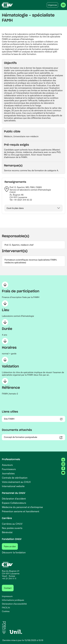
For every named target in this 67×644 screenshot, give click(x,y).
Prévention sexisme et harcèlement (21, 511)
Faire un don (11, 546)
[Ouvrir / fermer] (33, 208)
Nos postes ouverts (12, 528)
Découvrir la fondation (14, 552)
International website (13, 486)
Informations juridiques (13, 600)
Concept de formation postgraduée (34, 437)
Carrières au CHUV (12, 524)
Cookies (6, 611)
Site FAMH (22, 419)
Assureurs (7, 465)
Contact (8, 588)
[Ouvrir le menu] (63, 5)
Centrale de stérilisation (15, 478)
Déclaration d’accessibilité (14, 604)
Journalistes (8, 473)
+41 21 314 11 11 (9, 578)
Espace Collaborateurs (14, 503)
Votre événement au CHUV (16, 482)
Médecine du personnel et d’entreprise (22, 507)
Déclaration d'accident (14, 499)
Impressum (7, 596)
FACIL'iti (6, 608)
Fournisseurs (9, 469)
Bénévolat (7, 532)
